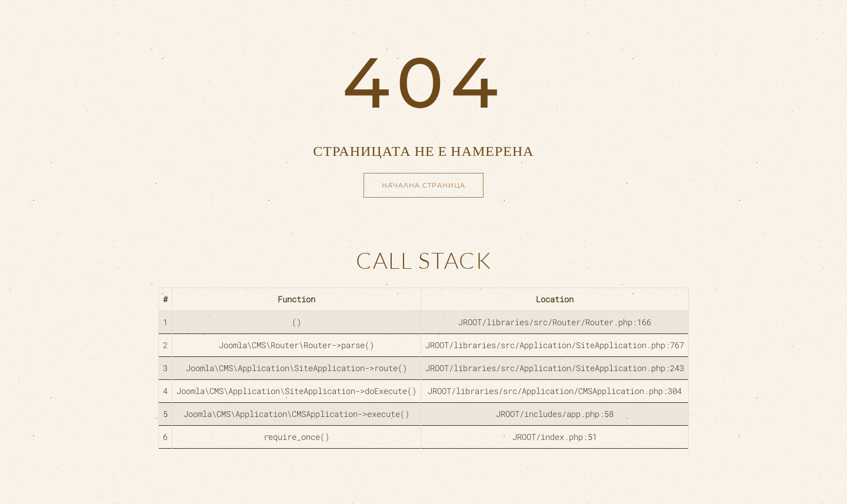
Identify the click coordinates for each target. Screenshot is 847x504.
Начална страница (423, 185)
